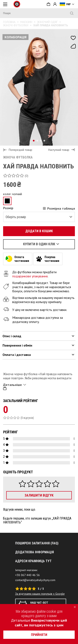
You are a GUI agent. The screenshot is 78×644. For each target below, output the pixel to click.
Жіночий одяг (47, 22)
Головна (9, 22)
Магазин (26, 22)
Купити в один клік (39, 244)
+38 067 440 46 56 (27, 575)
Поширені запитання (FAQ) (37, 543)
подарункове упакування (30, 276)
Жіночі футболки (16, 25)
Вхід (55, 4)
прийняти (39, 635)
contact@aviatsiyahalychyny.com (35, 580)
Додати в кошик (37, 231)
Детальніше (21, 620)
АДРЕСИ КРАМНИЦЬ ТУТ (33, 561)
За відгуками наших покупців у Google (40, 594)
